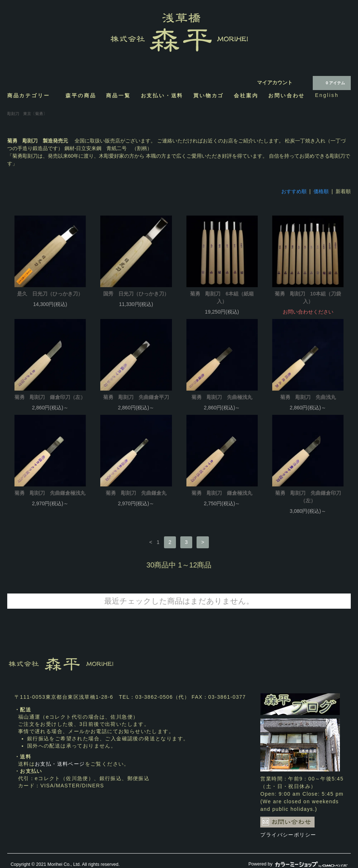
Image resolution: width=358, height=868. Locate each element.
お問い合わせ (287, 95)
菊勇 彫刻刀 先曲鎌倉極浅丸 (50, 493)
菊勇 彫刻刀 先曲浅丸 (308, 397)
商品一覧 (118, 95)
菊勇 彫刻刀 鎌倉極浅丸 (222, 493)
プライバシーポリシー (288, 835)
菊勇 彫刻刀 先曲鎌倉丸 (136, 493)
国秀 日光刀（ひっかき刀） (136, 294)
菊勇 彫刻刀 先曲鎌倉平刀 (136, 397)
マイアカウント (275, 82)
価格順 (321, 191)
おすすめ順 (294, 191)
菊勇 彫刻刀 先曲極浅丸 (222, 397)
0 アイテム (331, 82)
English (327, 95)
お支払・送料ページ (60, 764)
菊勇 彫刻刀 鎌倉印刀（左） (50, 397)
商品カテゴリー (31, 95)
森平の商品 (81, 95)
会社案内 (246, 95)
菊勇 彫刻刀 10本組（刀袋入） (308, 297)
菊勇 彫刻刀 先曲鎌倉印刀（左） (308, 497)
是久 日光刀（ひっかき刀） (50, 294)
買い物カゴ (209, 95)
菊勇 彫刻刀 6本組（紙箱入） (222, 297)
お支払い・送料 (162, 95)
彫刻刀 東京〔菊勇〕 (27, 114)
